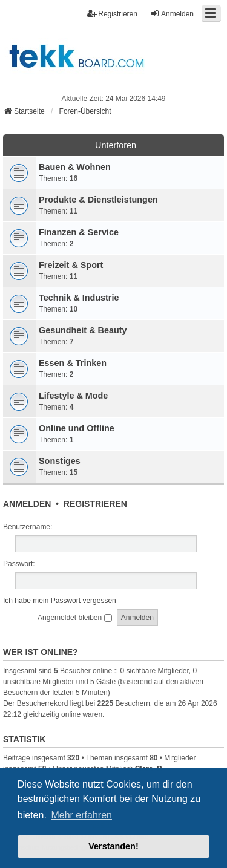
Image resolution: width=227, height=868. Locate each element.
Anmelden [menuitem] (172, 14)
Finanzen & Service (79, 232)
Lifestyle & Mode (73, 396)
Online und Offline (77, 428)
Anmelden (27, 504)
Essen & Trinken (73, 363)
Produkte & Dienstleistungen (98, 200)
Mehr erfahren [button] (81, 815)
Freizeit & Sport (71, 265)
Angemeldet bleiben (74, 618)
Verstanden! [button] (113, 846)
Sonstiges (60, 461)
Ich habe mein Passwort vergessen (60, 601)
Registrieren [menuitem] (112, 14)
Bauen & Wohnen (75, 167)
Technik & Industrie (79, 298)
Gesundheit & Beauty (83, 330)
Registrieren (95, 504)
